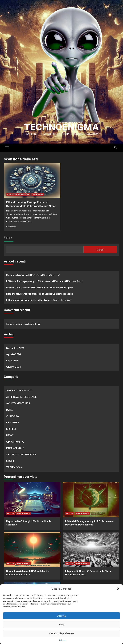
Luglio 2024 (13, 360)
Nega (61, 624)
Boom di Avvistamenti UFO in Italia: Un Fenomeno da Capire (39, 287)
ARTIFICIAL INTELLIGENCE (21, 397)
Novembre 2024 (15, 348)
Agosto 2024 (14, 354)
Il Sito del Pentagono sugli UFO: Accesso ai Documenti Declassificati (44, 281)
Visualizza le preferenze (61, 633)
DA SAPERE (13, 422)
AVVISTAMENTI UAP (18, 403)
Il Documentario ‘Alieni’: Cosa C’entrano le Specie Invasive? (39, 300)
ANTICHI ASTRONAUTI (19, 390)
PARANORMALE (15, 448)
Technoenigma (61, 127)
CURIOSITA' (13, 416)
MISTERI (11, 429)
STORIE (10, 461)
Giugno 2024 (14, 367)
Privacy (62, 640)
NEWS (10, 435)
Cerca (8, 237)
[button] (118, 589)
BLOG (10, 410)
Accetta (61, 616)
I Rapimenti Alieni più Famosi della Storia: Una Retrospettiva (40, 294)
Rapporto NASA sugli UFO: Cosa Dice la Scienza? (33, 275)
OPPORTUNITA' (15, 442)
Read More (11, 227)
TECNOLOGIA (38, 194)
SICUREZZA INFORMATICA (18, 194)
